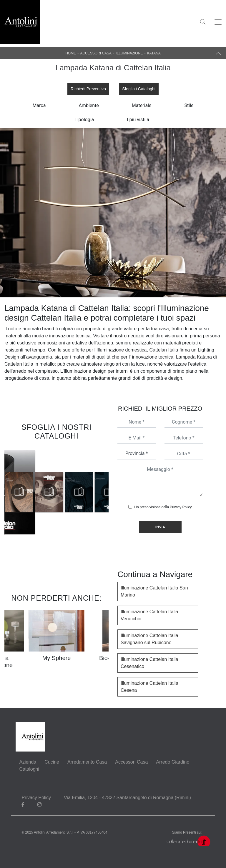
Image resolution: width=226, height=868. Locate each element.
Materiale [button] (142, 105)
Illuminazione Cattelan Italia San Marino (154, 592)
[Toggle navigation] (218, 22)
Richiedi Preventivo (88, 89)
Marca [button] (39, 105)
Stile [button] (189, 105)
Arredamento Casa (87, 762)
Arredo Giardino (173, 762)
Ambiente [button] (89, 105)
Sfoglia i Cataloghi (139, 89)
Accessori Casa (96, 53)
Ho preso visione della (163, 507)
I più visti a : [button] (139, 120)
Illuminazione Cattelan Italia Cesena (149, 687)
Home (71, 53)
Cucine (52, 762)
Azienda (28, 762)
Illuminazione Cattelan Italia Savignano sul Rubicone (149, 639)
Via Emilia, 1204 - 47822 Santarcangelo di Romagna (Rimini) (128, 798)
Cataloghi (29, 769)
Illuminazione (129, 53)
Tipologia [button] (84, 120)
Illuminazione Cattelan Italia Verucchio (149, 615)
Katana (154, 53)
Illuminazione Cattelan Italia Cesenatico (149, 663)
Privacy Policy (181, 507)
